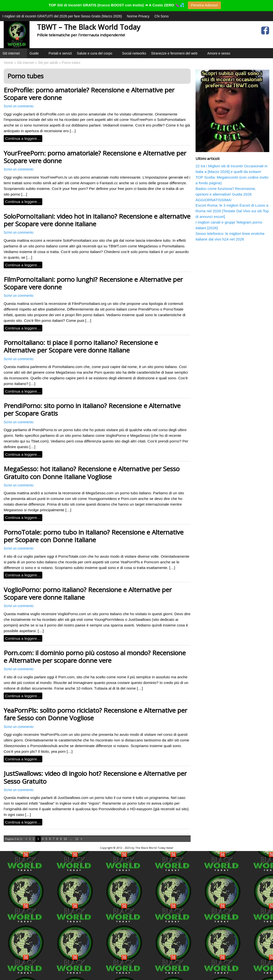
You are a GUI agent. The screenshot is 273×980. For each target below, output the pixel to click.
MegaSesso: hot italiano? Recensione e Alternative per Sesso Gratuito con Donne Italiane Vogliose (92, 473)
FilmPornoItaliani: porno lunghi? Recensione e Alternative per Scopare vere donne (93, 283)
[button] (23, 59)
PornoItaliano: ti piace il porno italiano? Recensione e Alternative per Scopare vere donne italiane (81, 346)
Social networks (134, 53)
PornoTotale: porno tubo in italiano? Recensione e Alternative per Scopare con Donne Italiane (94, 536)
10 (65, 839)
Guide (37, 55)
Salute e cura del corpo (97, 55)
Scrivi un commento (19, 106)
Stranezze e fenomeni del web (177, 55)
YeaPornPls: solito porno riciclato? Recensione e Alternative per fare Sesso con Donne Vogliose (95, 714)
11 (77, 839)
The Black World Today (150, 848)
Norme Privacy (138, 16)
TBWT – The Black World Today (89, 27)
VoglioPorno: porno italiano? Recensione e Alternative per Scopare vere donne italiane (88, 593)
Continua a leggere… (23, 138)
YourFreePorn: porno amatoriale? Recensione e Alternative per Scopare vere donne (95, 157)
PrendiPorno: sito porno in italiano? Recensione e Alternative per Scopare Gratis (92, 409)
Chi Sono (162, 16)
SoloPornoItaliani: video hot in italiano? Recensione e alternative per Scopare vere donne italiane (97, 220)
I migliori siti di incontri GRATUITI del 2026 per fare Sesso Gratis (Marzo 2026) (62, 16)
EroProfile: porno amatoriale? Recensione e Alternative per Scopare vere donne (89, 94)
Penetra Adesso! (204, 5)
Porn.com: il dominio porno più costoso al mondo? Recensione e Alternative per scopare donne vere (95, 657)
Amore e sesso (219, 53)
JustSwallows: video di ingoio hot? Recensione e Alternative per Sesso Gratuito (95, 777)
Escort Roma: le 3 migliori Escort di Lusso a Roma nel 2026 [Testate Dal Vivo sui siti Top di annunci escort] (232, 211)
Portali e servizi (60, 53)
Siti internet (14, 55)
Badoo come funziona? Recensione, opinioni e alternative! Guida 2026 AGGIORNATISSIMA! (226, 194)
